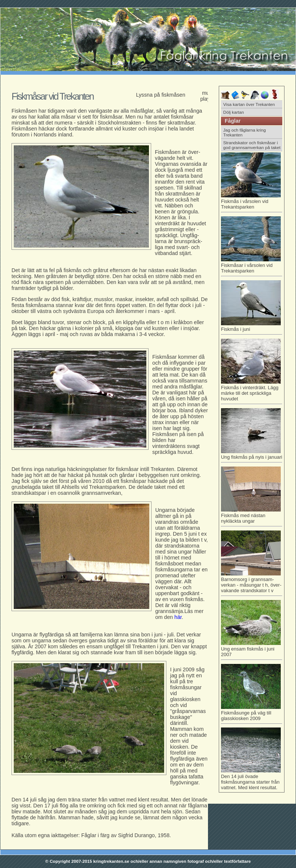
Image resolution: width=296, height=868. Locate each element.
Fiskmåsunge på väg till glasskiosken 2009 (252, 714)
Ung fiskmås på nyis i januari (252, 456)
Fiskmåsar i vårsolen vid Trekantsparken (252, 267)
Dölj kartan (234, 112)
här (178, 617)
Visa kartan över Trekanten (249, 104)
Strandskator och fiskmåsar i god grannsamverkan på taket (252, 145)
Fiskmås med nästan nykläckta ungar (252, 517)
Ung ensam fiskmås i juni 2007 (252, 650)
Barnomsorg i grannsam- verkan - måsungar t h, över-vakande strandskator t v (252, 584)
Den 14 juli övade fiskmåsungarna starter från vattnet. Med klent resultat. (251, 779)
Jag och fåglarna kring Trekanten (245, 132)
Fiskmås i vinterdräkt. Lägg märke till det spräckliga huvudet (252, 392)
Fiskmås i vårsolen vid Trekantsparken (252, 203)
